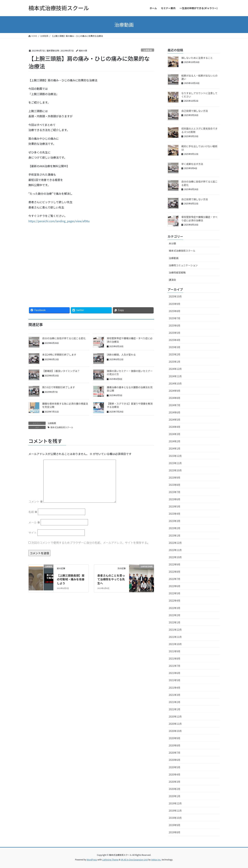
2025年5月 (175, 333)
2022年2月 (175, 615)
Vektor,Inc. (156, 859)
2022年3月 (175, 608)
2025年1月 (175, 362)
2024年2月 (175, 441)
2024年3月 (175, 434)
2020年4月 (175, 774)
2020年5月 (175, 767)
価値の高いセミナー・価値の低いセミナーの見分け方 (130, 373)
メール (34, 522)
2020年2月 (175, 789)
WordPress (92, 859)
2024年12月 (175, 369)
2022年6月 (175, 586)
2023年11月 (175, 463)
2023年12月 (175, 456)
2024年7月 (175, 405)
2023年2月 (175, 528)
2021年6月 (175, 673)
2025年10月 (175, 296)
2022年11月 (175, 550)
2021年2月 (175, 702)
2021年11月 (175, 637)
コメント (36, 501)
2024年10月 (175, 383)
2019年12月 (175, 803)
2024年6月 (175, 412)
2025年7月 (175, 318)
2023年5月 (175, 506)
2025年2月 (175, 354)
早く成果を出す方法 (192, 164)
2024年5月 (175, 420)
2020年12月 (175, 716)
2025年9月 (175, 304)
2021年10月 (175, 644)
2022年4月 (175, 601)
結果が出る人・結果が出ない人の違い (199, 77)
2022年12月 (175, 543)
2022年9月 (175, 564)
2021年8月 (175, 658)
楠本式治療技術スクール (62, 427)
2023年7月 (175, 492)
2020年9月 (175, 738)
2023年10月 (175, 470)
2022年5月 (175, 593)
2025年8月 (175, 311)
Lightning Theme (110, 859)
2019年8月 (175, 832)
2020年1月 (175, 796)
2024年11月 (175, 376)
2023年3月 (175, 521)
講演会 (172, 280)
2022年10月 (175, 557)
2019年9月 (175, 825)
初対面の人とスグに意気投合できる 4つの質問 (199, 130)
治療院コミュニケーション (183, 265)
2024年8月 (175, 398)
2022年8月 (175, 572)
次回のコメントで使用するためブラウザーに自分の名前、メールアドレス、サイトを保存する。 (91, 543)
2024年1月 (175, 448)
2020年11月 (175, 724)
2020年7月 (175, 753)
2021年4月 (175, 688)
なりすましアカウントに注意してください (199, 95)
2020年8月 (175, 745)
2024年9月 (175, 391)
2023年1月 (175, 535)
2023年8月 (175, 485)
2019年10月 (175, 818)
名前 (33, 512)
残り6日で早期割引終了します (59, 387)
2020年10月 (175, 731)
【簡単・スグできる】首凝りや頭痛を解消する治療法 (130, 405)
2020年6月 (175, 760)
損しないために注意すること (197, 58)
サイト (33, 533)
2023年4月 (175, 514)
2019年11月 (175, 811)
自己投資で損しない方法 (195, 111)
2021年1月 (175, 709)
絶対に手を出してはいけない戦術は (199, 148)
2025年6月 (175, 325)
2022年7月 (175, 579)
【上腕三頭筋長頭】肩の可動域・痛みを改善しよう (71, 579)
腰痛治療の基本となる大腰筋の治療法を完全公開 (130, 389)
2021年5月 (175, 680)
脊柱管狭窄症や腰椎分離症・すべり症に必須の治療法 (130, 340)
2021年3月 (175, 695)
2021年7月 (175, 666)
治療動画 (148, 50)
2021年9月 (175, 651)
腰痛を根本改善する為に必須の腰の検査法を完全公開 (65, 405)
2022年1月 (175, 622)
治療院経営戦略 (177, 272)
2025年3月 (175, 347)
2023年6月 (175, 499)
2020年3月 (175, 782)
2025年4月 (175, 340)
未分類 (172, 243)
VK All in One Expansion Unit (134, 859)
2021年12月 (175, 630)
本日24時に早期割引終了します (59, 355)
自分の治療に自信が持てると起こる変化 (64, 338)
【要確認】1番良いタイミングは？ (61, 371)
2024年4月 (175, 427)
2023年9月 (175, 478)
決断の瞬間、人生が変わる (121, 355)
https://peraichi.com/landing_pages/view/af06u (59, 221)
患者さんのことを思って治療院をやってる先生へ (111, 579)
